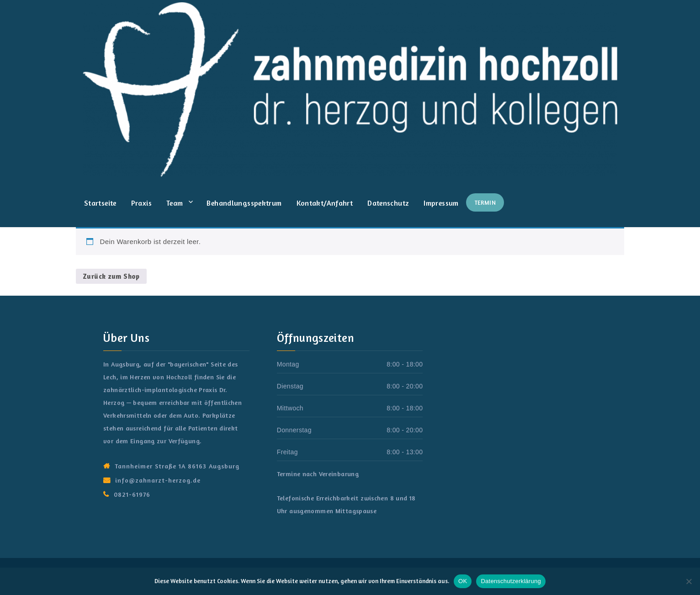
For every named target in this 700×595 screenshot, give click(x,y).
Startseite (100, 203)
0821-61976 (132, 494)
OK (463, 581)
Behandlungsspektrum (244, 203)
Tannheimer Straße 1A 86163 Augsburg (177, 466)
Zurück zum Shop (111, 276)
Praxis (141, 203)
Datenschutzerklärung (511, 581)
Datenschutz (388, 203)
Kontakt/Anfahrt (325, 203)
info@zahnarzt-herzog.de (158, 480)
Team (175, 203)
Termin (485, 202)
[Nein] (689, 581)
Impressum (441, 203)
